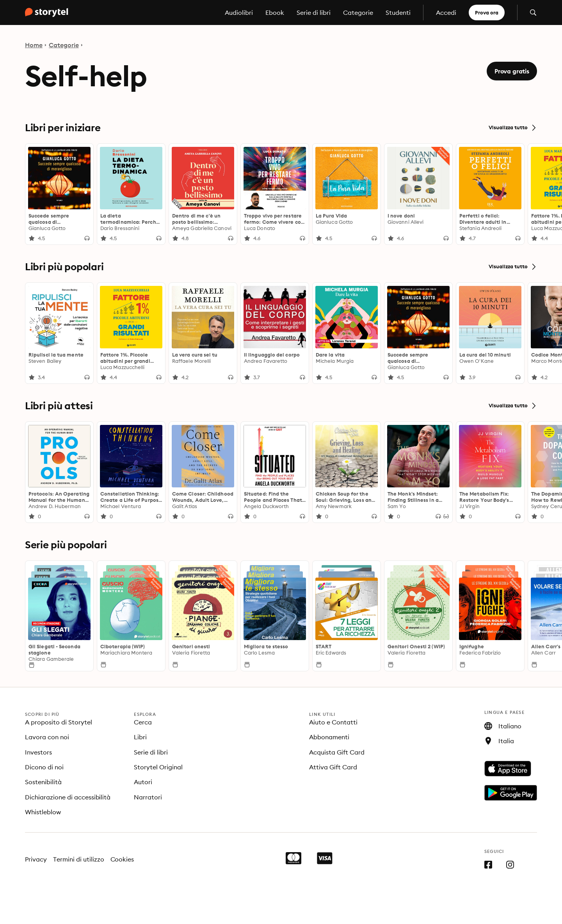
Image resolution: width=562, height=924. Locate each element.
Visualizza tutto (513, 128)
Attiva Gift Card (333, 767)
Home (34, 45)
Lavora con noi (47, 737)
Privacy (36, 859)
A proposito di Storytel (59, 722)
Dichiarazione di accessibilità (68, 797)
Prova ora (487, 12)
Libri (140, 737)
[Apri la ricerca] (533, 12)
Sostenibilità (43, 782)
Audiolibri (239, 12)
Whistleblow (43, 812)
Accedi (446, 12)
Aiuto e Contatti (333, 722)
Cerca (143, 722)
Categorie (358, 12)
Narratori (148, 797)
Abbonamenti (329, 737)
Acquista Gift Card (337, 752)
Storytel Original (158, 767)
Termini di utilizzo (79, 859)
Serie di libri (314, 12)
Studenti (398, 12)
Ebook (275, 12)
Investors (38, 752)
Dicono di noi (44, 767)
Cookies (122, 859)
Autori (143, 782)
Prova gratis (512, 71)
